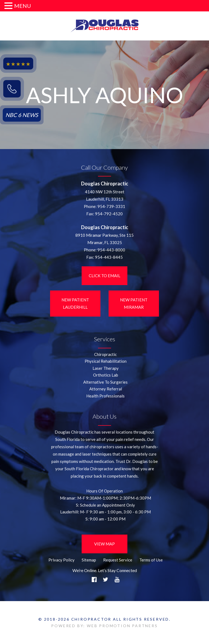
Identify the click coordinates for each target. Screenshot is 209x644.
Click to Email (104, 276)
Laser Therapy (106, 368)
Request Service (118, 560)
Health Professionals (105, 396)
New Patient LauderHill (75, 303)
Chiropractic (105, 354)
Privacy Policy (62, 560)
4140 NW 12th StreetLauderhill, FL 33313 (105, 195)
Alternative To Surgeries (105, 382)
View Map (104, 544)
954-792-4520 (109, 214)
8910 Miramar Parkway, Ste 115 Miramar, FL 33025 (104, 239)
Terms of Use (151, 560)
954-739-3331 (111, 206)
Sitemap (89, 560)
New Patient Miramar (134, 303)
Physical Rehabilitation (106, 361)
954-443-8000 (111, 250)
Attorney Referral (106, 389)
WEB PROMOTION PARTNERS (122, 626)
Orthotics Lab (106, 375)
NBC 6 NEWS (22, 115)
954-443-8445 (109, 257)
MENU (23, 6)
